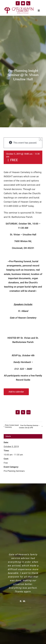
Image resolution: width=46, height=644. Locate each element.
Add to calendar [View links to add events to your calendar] (16, 392)
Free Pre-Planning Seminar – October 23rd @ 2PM (29, 427)
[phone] (28, 3)
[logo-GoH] (19, 8)
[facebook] (18, 3)
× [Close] (41, 139)
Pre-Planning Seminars (14, 471)
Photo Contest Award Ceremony (12, 426)
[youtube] (23, 3)
